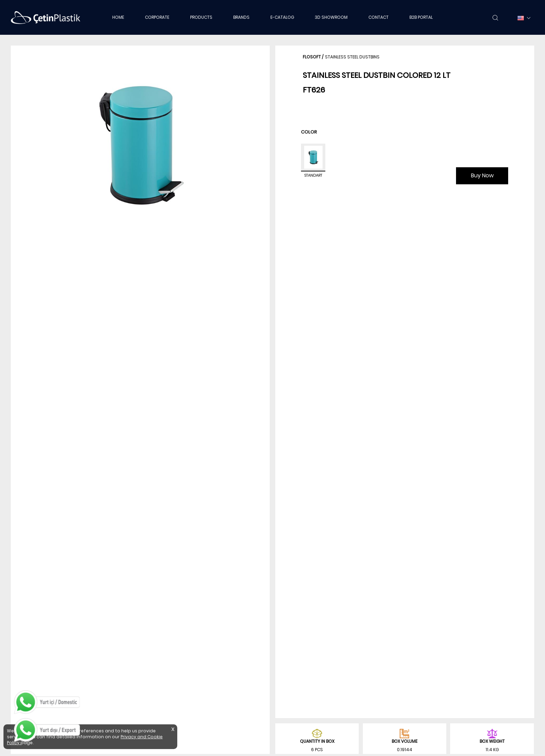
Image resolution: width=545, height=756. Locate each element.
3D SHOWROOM (331, 17)
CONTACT (379, 17)
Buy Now (482, 175)
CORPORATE (157, 17)
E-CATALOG (282, 17)
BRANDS (241, 17)
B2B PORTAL (421, 17)
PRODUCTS (201, 17)
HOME (118, 17)
